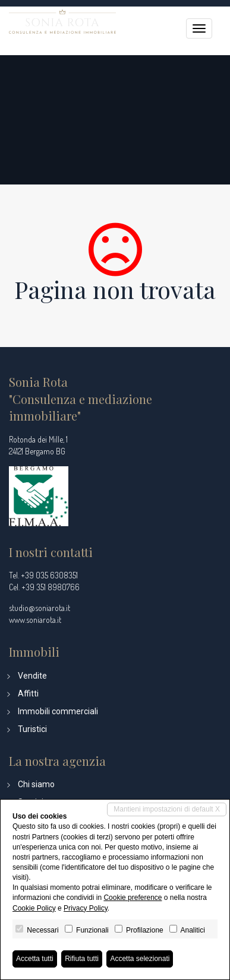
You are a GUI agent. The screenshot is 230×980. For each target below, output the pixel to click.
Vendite (32, 676)
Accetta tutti (35, 959)
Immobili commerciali (58, 711)
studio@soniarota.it (40, 608)
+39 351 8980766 (51, 587)
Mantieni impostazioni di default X (167, 809)
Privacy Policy (86, 908)
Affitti (28, 693)
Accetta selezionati (140, 959)
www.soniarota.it (35, 620)
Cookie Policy (34, 908)
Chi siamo (36, 784)
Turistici (32, 729)
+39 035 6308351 (49, 575)
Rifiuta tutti (82, 959)
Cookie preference (133, 898)
